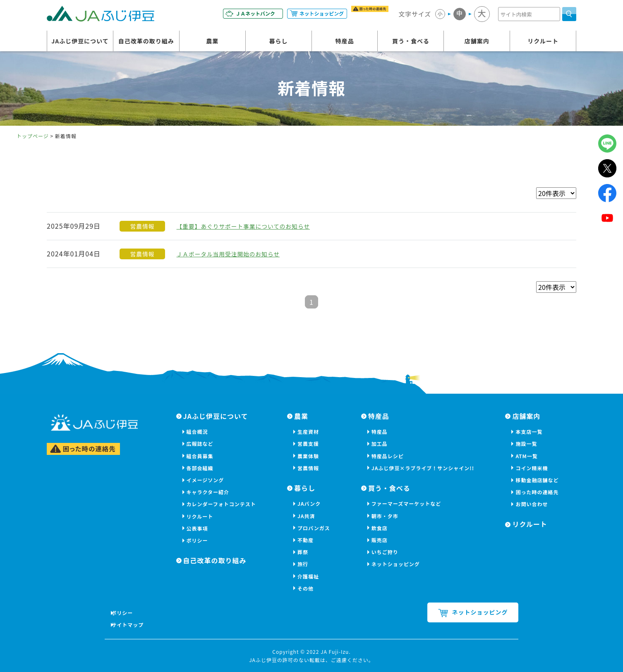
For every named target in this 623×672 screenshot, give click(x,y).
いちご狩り (385, 552)
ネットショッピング (396, 564)
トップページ (33, 136)
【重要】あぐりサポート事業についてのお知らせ (254, 226)
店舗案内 (477, 43)
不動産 (306, 540)
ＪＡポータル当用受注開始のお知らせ (236, 253)
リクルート (543, 43)
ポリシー (197, 540)
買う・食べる (411, 43)
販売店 (380, 540)
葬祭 (303, 552)
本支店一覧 (529, 432)
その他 (306, 588)
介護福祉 (308, 576)
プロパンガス (314, 528)
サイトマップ (131, 625)
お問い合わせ (532, 504)
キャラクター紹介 (208, 492)
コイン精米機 (532, 468)
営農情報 (308, 468)
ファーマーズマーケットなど (406, 503)
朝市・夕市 (385, 516)
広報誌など (200, 444)
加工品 (380, 444)
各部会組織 (200, 468)
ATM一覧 (526, 456)
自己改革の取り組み (146, 43)
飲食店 (380, 528)
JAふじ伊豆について (80, 43)
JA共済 (306, 516)
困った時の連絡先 (537, 492)
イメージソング (205, 480)
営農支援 (308, 444)
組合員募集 (200, 456)
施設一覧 (526, 444)
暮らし (279, 43)
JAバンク (309, 503)
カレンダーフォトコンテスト (221, 504)
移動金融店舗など (537, 480)
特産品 (345, 43)
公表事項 (197, 528)
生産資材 (308, 432)
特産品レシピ (388, 456)
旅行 (303, 564)
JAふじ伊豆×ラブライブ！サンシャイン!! (423, 468)
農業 (212, 43)
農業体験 (308, 456)
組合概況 (197, 432)
